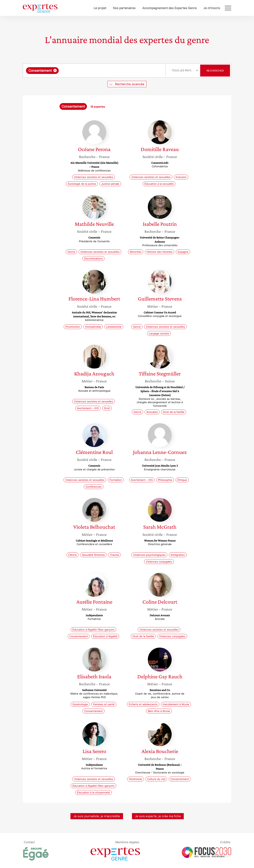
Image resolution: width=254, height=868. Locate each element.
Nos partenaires (111, 8)
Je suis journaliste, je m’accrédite (97, 816)
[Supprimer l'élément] (55, 70)
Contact (29, 842)
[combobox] (95, 71)
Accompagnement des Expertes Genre (156, 8)
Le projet (87, 8)
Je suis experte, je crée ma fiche (158, 816)
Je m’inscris (199, 8)
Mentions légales (127, 842)
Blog (217, 8)
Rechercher (215, 71)
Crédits (225, 842)
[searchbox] (101, 71)
